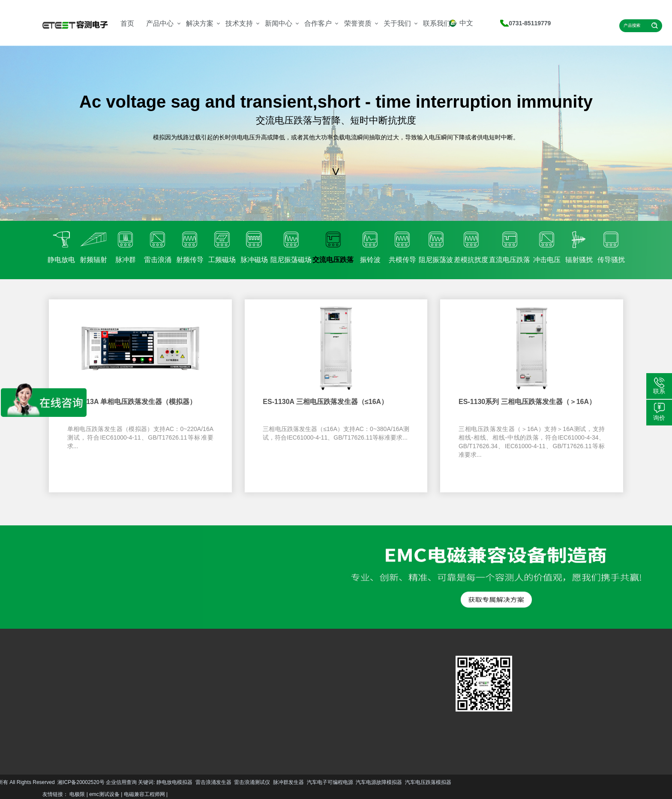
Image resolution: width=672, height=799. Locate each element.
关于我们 (397, 23)
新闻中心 (279, 23)
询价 (659, 418)
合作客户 (318, 23)
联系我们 (437, 23)
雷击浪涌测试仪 (112, 782)
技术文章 (211, 691)
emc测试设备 (104, 794)
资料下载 (180, 704)
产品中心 (160, 23)
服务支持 (180, 691)
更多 (50, 731)
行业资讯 (211, 704)
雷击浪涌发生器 (73, 782)
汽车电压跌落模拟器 (288, 782)
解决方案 (200, 23)
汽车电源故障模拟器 (239, 782)
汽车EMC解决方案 (127, 680)
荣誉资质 (358, 23)
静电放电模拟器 (34, 782)
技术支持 (239, 23)
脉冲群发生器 (148, 782)
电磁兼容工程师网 (144, 794)
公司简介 (241, 691)
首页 (127, 23)
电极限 (77, 794)
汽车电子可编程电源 (190, 782)
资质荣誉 (241, 704)
